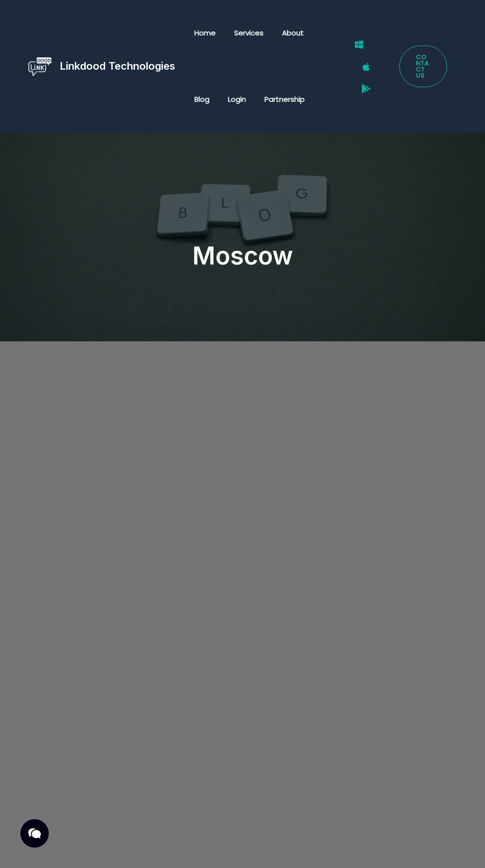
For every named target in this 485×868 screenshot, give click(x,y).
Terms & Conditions (143, 838)
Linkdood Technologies (117, 66)
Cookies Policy (117, 850)
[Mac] (360, 67)
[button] (421, 67)
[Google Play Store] (360, 79)
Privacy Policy (68, 838)
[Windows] (353, 55)
